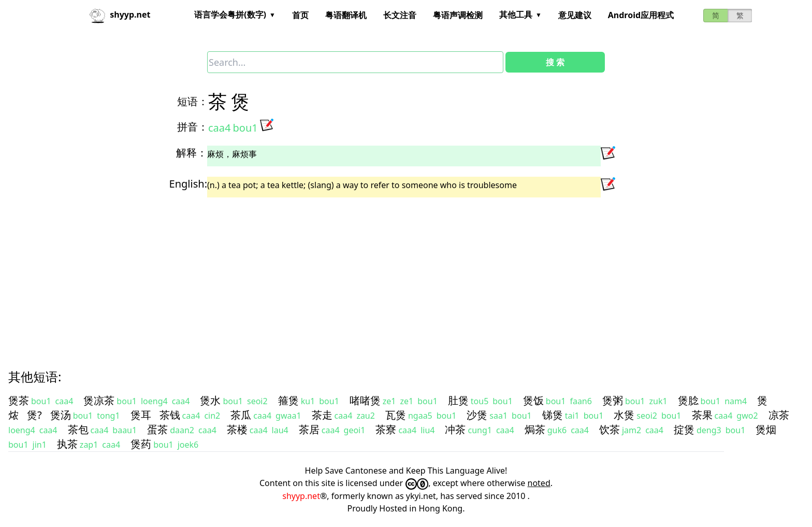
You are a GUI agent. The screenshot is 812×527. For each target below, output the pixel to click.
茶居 (309, 429)
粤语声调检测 (458, 15)
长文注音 (400, 15)
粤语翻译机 (346, 15)
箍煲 (288, 400)
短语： (193, 101)
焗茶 (535, 429)
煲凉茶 (99, 400)
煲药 (141, 444)
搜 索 (555, 62)
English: (188, 184)
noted (539, 483)
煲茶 (19, 400)
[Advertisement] (321, 274)
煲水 (210, 400)
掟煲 (684, 429)
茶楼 (237, 429)
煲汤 (61, 415)
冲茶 (455, 429)
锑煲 (553, 415)
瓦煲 (396, 415)
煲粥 (613, 400)
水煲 (624, 415)
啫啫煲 (365, 400)
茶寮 (386, 429)
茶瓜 (241, 415)
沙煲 (477, 415)
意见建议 (575, 15)
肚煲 (458, 400)
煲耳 (141, 415)
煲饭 (533, 400)
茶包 (78, 429)
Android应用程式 (641, 15)
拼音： (193, 127)
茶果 (702, 415)
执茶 (67, 444)
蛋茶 (157, 429)
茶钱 (170, 415)
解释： (192, 153)
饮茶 (610, 429)
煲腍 (688, 400)
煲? (34, 415)
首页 (300, 15)
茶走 (322, 415)
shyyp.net (301, 496)
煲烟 (766, 429)
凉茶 (779, 415)
